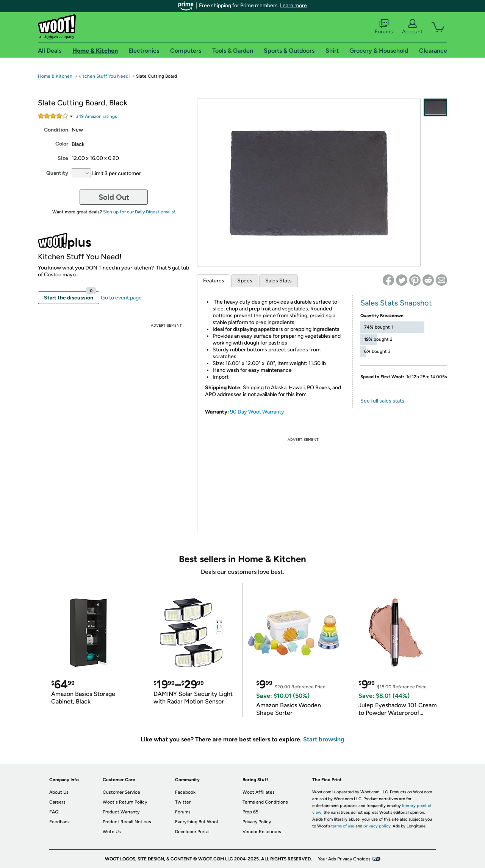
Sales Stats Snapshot (396, 303)
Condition (56, 130)
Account (412, 27)
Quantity (57, 173)
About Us (59, 792)
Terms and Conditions (265, 802)
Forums (384, 27)
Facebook (185, 792)
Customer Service (121, 792)
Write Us (112, 832)
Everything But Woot (197, 822)
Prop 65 (250, 812)
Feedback (59, 822)
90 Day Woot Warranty (257, 412)
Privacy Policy (257, 822)
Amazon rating (96, 116)
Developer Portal (192, 832)
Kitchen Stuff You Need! (105, 76)
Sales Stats (278, 281)
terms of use (343, 826)
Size (63, 158)
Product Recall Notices (127, 822)
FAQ (54, 812)
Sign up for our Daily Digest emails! (139, 212)
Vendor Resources (262, 832)
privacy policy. (377, 826)
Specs (245, 281)
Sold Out (114, 197)
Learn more (293, 5)
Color (62, 144)
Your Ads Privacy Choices (344, 859)
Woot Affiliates (259, 792)
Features (214, 281)
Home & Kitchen (55, 76)
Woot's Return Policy (125, 802)
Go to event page (121, 298)
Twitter (183, 802)
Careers (57, 802)
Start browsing (324, 739)
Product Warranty (121, 812)
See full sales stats (382, 401)
